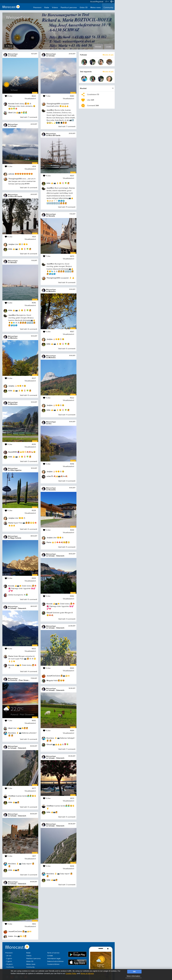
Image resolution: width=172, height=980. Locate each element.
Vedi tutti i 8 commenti (28, 254)
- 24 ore (8, 956)
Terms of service (53, 953)
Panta (11, 523)
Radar (47, 8)
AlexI (10, 112)
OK (134, 971)
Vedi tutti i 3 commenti (29, 461)
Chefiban (12, 796)
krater (11, 936)
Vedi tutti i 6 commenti (28, 188)
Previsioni (37, 8)
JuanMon (12, 315)
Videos (55, 8)
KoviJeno (12, 733)
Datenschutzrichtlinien (55, 961)
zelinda (11, 174)
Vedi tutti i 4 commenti (29, 671)
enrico (11, 595)
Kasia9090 (13, 452)
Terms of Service (87, 973)
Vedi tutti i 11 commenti (67, 207)
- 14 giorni (9, 964)
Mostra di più (108, 55)
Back (9, 46)
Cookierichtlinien (53, 964)
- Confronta (9, 967)
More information (133, 976)
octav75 (50, 476)
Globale (98, 47)
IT (107, 2)
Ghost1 (49, 613)
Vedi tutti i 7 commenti (29, 117)
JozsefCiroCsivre (15, 931)
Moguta (50, 680)
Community (108, 8)
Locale (109, 47)
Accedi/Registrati (97, 2)
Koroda (11, 104)
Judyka (11, 244)
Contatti (50, 956)
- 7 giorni (9, 961)
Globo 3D (84, 8)
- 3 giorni (9, 959)
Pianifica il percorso (69, 8)
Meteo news (96, 8)
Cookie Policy (71, 973)
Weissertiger (13, 54)
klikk (10, 249)
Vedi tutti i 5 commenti (28, 395)
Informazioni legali (54, 959)
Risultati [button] (83, 88)
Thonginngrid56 (15, 179)
